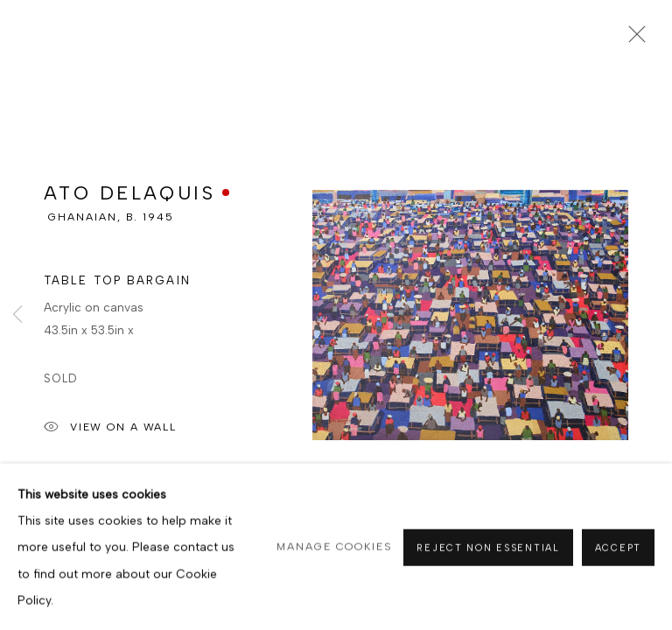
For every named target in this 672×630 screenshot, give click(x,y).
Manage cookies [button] (335, 576)
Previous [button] (17, 315)
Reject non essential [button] (488, 577)
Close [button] (633, 39)
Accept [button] (618, 577)
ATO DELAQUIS (129, 199)
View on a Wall (110, 434)
